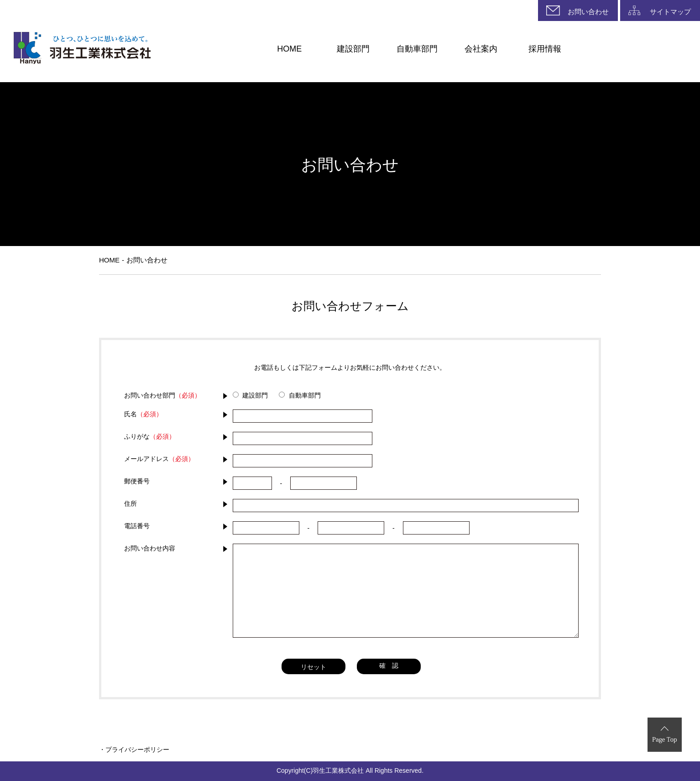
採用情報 (545, 49)
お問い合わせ (588, 12)
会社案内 (481, 49)
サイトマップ (670, 12)
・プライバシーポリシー (134, 750)
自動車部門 (417, 49)
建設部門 (353, 49)
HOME (289, 49)
